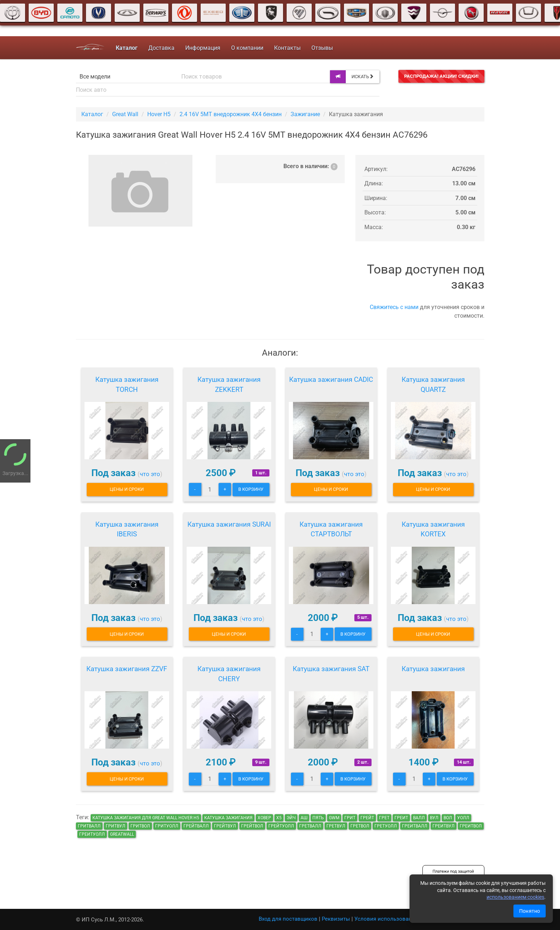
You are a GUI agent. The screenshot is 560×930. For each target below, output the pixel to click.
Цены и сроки (127, 489)
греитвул (444, 826)
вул (434, 818)
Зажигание (305, 114)
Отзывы (322, 48)
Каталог (92, 114)
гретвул (336, 826)
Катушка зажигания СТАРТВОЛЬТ (331, 529)
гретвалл (310, 826)
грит (350, 818)
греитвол (471, 826)
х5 (279, 818)
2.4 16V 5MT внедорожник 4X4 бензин (231, 114)
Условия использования (386, 919)
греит (401, 818)
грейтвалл (196, 826)
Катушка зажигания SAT (331, 669)
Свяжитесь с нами (394, 307)
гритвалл (89, 826)
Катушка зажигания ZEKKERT (229, 385)
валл (419, 818)
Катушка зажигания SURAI (229, 524)
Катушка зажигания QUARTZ (433, 385)
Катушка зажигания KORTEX (433, 529)
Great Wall (125, 114)
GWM (334, 818)
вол (448, 818)
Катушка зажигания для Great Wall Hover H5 (146, 818)
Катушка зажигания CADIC (331, 379)
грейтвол (252, 826)
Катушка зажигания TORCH (127, 385)
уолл (463, 818)
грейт (367, 818)
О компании (247, 48)
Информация (203, 48)
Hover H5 (159, 114)
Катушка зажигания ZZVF (127, 669)
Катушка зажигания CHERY (229, 674)
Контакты (287, 48)
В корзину (251, 489)
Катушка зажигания (433, 669)
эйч (291, 818)
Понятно (530, 911)
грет (384, 818)
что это (150, 474)
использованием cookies (515, 897)
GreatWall (122, 834)
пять (318, 818)
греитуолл (92, 834)
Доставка (161, 48)
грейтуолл (281, 826)
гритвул (116, 826)
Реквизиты (336, 919)
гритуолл (167, 826)
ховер (264, 818)
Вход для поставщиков (288, 919)
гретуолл (386, 826)
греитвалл (415, 826)
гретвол (360, 826)
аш (304, 818)
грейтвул (225, 826)
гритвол (140, 826)
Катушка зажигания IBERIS (127, 529)
